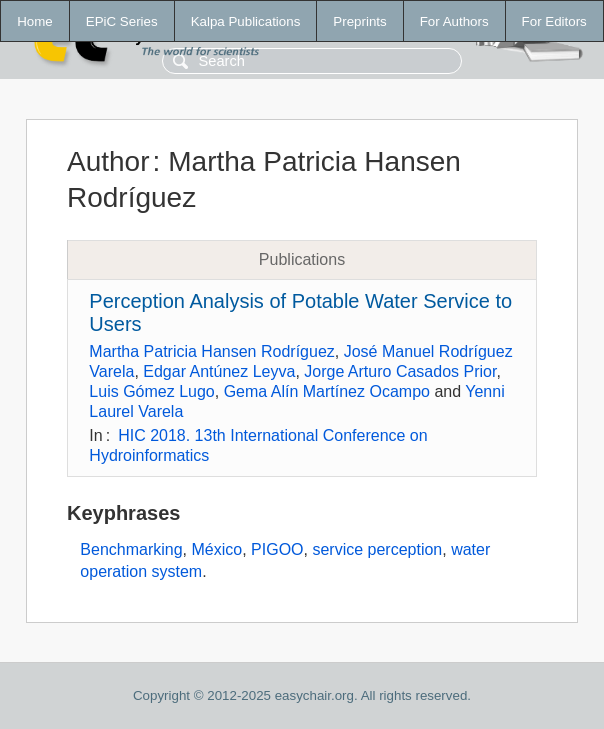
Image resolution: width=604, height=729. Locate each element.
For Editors (554, 21)
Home (35, 21)
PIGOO (277, 549)
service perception (377, 549)
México (217, 549)
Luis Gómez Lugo (151, 391)
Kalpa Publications (246, 21)
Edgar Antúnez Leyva (219, 371)
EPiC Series (122, 21)
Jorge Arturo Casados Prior (400, 371)
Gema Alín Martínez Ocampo (327, 391)
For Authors (454, 21)
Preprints (359, 21)
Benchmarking (131, 549)
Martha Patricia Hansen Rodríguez (211, 351)
